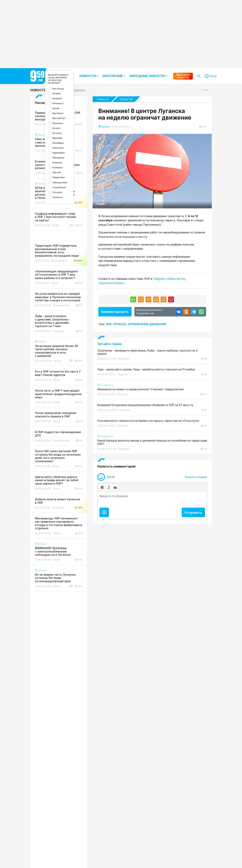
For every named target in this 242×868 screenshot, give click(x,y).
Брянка (59, 120)
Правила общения (196, 477)
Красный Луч (63, 133)
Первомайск (62, 178)
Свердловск (62, 210)
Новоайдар (62, 165)
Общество (126, 99)
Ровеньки (61, 191)
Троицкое (61, 236)
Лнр (109, 324)
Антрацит (61, 107)
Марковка (61, 158)
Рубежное (61, 197)
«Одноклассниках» (111, 283)
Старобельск (63, 223)
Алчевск (60, 100)
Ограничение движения (147, 324)
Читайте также (109, 344)
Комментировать (115, 312)
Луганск (60, 145)
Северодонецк (64, 216)
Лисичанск (61, 139)
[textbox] (152, 499)
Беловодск (62, 113)
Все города (62, 94)
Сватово (60, 203)
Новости (38, 90)
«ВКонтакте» (176, 279)
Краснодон (62, 126)
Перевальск (62, 184)
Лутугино (61, 152)
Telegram (159, 279)
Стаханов (61, 229)
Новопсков (62, 171)
